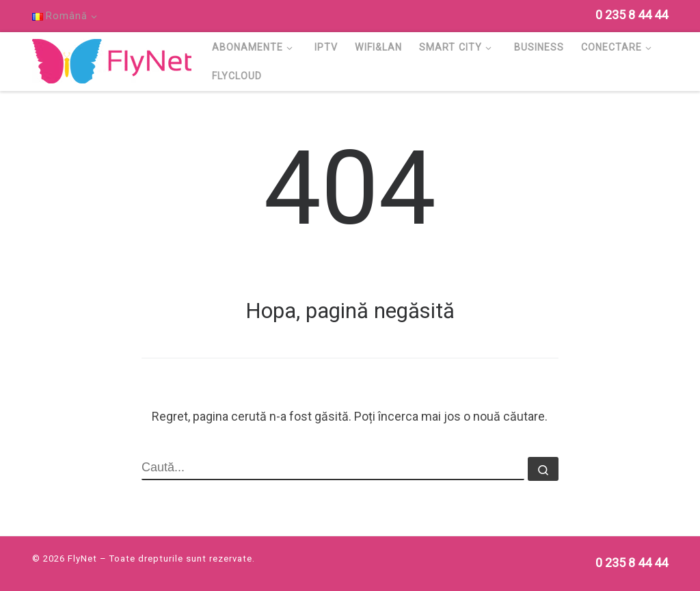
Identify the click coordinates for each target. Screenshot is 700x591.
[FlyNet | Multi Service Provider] (112, 60)
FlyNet (82, 559)
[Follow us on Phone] (632, 15)
